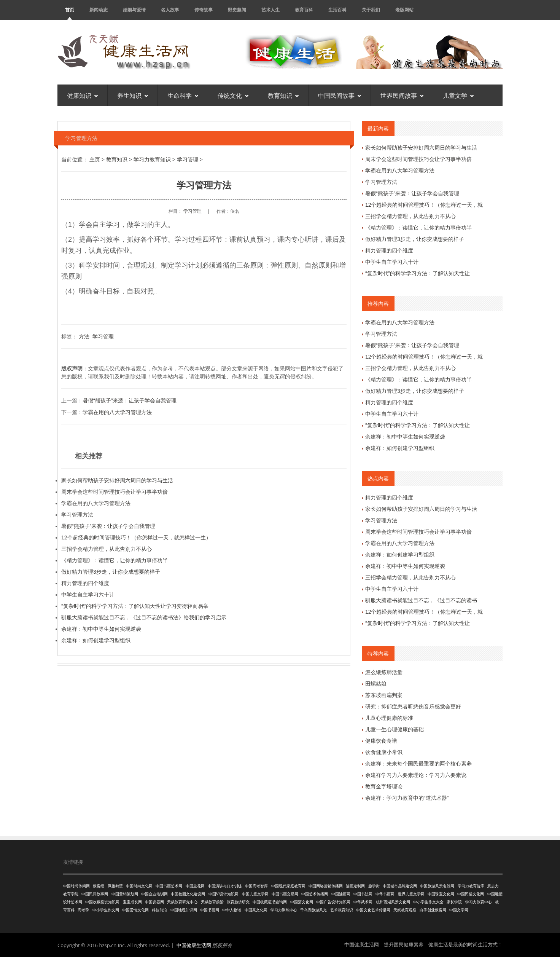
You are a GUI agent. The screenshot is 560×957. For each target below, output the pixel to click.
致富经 (99, 886)
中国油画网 (341, 894)
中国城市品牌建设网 (400, 886)
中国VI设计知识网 (224, 894)
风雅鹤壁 (115, 886)
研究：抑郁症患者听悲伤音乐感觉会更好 (413, 707)
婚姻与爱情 (134, 10)
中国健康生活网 (194, 945)
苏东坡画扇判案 (384, 695)
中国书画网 (210, 910)
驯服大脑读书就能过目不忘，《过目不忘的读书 (421, 600)
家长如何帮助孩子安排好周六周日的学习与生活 (117, 480)
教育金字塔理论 (384, 786)
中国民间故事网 (95, 894)
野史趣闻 (237, 10)
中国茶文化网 (256, 910)
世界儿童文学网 (411, 894)
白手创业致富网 (433, 910)
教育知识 (283, 95)
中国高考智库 (256, 886)
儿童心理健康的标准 (389, 718)
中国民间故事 (340, 95)
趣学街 (374, 886)
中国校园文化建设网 (188, 894)
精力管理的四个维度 (85, 583)
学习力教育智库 (471, 886)
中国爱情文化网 (135, 910)
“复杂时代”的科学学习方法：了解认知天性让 (418, 273)
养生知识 (133, 95)
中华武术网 (363, 902)
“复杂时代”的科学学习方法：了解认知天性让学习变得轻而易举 (135, 606)
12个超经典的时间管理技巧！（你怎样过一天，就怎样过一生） (136, 538)
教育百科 (304, 10)
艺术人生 (270, 10)
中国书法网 (363, 894)
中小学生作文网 (106, 910)
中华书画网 (385, 894)
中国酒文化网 (302, 902)
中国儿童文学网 (255, 894)
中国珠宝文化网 (441, 894)
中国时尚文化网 (139, 886)
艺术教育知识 (342, 910)
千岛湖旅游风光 (313, 910)
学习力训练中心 (284, 910)
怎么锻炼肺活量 (384, 672)
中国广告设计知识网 (333, 902)
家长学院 (454, 902)
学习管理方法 (77, 515)
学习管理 (188, 159)
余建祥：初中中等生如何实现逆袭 (101, 629)
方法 (84, 337)
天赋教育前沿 (212, 902)
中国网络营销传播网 (326, 886)
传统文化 (233, 95)
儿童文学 (458, 95)
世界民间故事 (402, 95)
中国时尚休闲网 (76, 886)
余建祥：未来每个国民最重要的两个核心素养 (418, 764)
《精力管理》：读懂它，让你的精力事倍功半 (115, 560)
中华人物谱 (232, 910)
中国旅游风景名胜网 (437, 886)
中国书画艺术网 (169, 886)
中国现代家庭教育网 (288, 886)
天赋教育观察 (405, 910)
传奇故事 (204, 10)
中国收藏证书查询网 (270, 902)
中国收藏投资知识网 (102, 902)
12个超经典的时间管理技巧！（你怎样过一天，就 (424, 205)
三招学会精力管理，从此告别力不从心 (107, 549)
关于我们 (371, 10)
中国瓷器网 (154, 902)
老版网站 (404, 10)
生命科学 (183, 95)
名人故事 (170, 10)
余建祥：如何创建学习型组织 (96, 640)
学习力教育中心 (479, 902)
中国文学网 (459, 910)
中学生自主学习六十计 (88, 595)
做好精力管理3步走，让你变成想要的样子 (111, 572)
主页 (95, 159)
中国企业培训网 (154, 894)
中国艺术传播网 (315, 894)
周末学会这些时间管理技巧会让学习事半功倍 (115, 492)
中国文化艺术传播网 (373, 910)
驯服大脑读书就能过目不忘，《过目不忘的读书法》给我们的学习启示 (144, 617)
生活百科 (337, 10)
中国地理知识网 (184, 910)
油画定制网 (355, 886)
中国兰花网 (195, 886)
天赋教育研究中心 (182, 902)
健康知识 (82, 95)
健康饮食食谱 (381, 741)
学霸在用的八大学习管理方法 (117, 412)
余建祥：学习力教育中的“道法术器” (407, 798)
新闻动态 (99, 10)
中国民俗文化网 (471, 894)
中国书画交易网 (285, 894)
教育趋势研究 (238, 902)
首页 (70, 10)
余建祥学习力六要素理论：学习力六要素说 (416, 775)
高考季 (83, 910)
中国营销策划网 (125, 894)
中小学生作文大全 (428, 902)
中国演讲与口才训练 (225, 886)
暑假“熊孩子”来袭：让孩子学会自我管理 (130, 400)
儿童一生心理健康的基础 (395, 729)
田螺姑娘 (376, 684)
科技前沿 (159, 910)
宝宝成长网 (132, 902)
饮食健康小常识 (384, 752)
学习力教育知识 (152, 159)
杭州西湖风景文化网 (393, 902)
